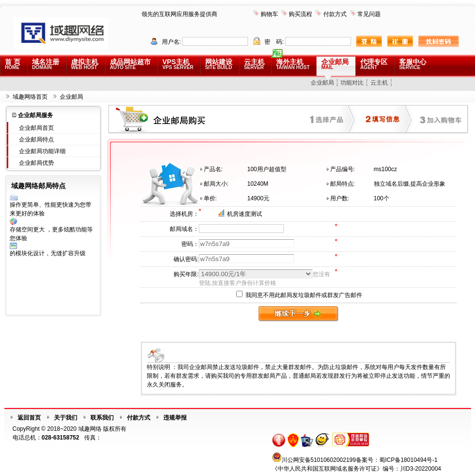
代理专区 (374, 64)
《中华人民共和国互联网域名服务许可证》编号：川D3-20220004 (357, 469)
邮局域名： (184, 229)
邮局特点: (343, 184)
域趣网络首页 (30, 97)
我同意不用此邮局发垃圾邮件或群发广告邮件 (299, 295)
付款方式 (335, 14)
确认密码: (186, 259)
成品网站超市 (130, 64)
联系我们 (102, 418)
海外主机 (293, 64)
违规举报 (175, 418)
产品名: (213, 169)
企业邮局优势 (36, 163)
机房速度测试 (245, 214)
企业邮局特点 (36, 140)
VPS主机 (178, 64)
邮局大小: (216, 184)
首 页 (13, 64)
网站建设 (219, 64)
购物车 (269, 14)
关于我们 (66, 418)
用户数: (340, 198)
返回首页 (29, 418)
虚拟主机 (85, 64)
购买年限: (186, 274)
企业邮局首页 (36, 128)
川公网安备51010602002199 (319, 460)
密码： (190, 244)
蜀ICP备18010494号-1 (408, 460)
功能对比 (352, 83)
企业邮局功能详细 (42, 151)
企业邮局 (335, 64)
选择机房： (184, 214)
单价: (210, 198)
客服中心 (413, 64)
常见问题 (369, 14)
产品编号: (343, 169)
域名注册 (46, 64)
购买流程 (300, 14)
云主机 (254, 64)
